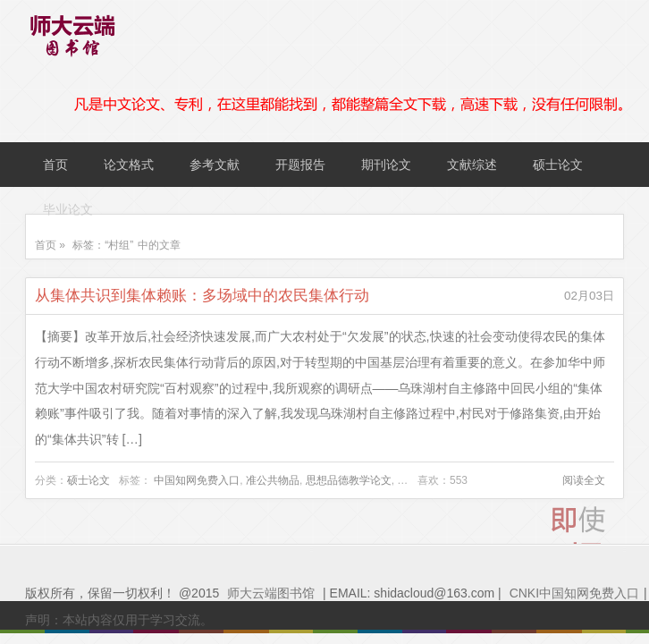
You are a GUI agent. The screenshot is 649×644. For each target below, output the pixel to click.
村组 (408, 480)
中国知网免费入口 (197, 480)
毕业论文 (68, 209)
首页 (55, 165)
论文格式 (129, 165)
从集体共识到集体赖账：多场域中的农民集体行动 (202, 296)
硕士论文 (558, 165)
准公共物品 (273, 480)
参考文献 (215, 165)
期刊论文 (386, 165)
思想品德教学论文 (349, 480)
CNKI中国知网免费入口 (574, 593)
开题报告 (300, 165)
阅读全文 (584, 480)
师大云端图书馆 (271, 593)
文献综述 (472, 165)
